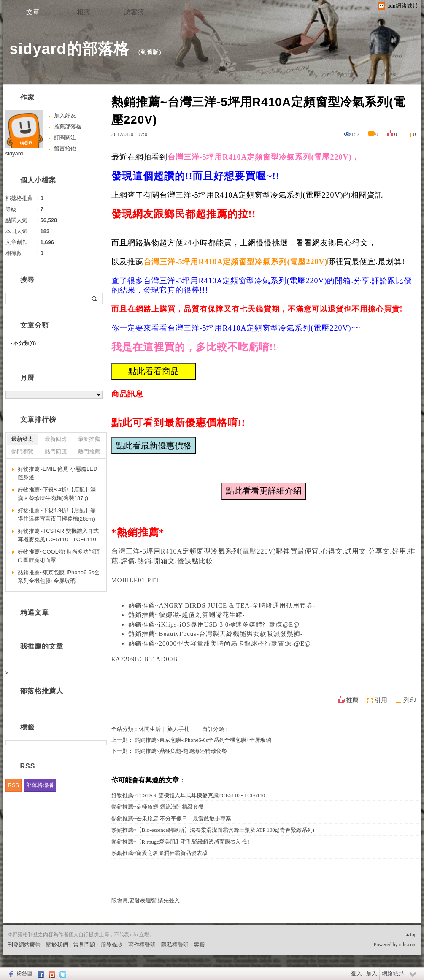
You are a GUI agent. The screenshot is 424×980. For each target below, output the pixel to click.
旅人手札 (178, 729)
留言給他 (65, 148)
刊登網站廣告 (24, 945)
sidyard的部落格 (69, 49)
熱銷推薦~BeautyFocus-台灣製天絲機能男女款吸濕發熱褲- (216, 634)
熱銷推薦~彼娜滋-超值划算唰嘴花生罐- (187, 615)
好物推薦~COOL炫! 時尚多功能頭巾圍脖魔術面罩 (59, 556)
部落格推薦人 (42, 691)
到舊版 (150, 52)
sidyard (14, 153)
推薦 (352, 700)
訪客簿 (134, 12)
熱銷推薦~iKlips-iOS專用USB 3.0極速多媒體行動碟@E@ (214, 624)
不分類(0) (25, 343)
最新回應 (56, 439)
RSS (14, 785)
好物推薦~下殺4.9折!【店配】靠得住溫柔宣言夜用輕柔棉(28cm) (57, 514)
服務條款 (112, 945)
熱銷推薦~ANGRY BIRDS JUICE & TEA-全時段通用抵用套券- (222, 605)
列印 (410, 700)
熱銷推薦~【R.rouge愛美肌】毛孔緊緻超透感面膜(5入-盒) (181, 842)
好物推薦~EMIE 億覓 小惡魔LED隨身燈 (58, 473)
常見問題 (84, 945)
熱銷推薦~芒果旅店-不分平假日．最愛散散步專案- (172, 818)
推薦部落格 (68, 126)
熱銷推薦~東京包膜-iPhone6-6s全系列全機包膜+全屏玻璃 (203, 740)
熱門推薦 (89, 452)
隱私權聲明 (175, 945)
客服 (200, 945)
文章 (33, 12)
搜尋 (95, 299)
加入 (372, 973)
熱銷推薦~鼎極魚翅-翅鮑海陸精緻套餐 (181, 751)
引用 (381, 700)
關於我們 (57, 945)
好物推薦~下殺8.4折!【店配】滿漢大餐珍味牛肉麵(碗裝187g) (57, 494)
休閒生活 (150, 729)
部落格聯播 (40, 785)
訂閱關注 (65, 137)
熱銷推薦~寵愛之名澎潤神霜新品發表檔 (159, 853)
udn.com (408, 945)
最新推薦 (89, 439)
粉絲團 (25, 973)
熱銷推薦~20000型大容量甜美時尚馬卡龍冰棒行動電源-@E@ (220, 643)
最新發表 (22, 439)
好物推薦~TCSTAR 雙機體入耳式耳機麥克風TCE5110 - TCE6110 (188, 795)
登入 (356, 973)
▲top (411, 934)
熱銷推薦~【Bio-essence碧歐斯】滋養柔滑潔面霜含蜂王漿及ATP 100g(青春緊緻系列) (213, 830)
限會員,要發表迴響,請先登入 (146, 900)
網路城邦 (393, 973)
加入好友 (65, 115)
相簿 (84, 12)
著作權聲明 (142, 945)
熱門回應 (56, 452)
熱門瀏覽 (22, 452)
